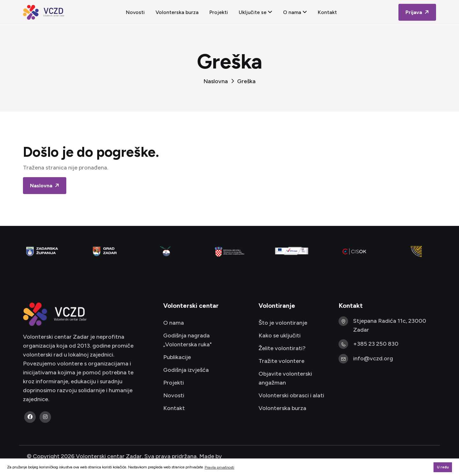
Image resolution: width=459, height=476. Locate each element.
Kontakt (327, 12)
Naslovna (216, 81)
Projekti (219, 12)
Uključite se (255, 12)
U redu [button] (443, 467)
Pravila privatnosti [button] (219, 467)
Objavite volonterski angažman (285, 378)
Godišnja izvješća (186, 370)
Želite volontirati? (282, 348)
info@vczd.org (373, 358)
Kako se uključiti (280, 335)
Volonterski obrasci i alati (291, 395)
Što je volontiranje (283, 323)
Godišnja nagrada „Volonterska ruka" (187, 340)
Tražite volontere (281, 361)
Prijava (418, 12)
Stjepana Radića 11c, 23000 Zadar (390, 325)
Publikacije (177, 357)
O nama (295, 12)
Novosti (135, 12)
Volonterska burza (177, 12)
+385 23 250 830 (376, 344)
